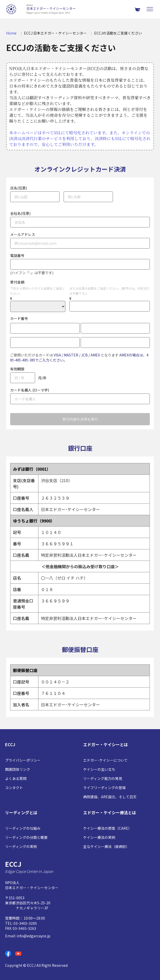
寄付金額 (17, 282)
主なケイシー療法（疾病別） (106, 846)
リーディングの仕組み (23, 828)
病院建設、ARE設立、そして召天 (110, 797)
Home (11, 33)
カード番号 (19, 318)
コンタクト (14, 788)
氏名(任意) (19, 188)
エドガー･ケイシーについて (105, 760)
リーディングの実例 (21, 846)
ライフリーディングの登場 (104, 788)
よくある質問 (16, 778)
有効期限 (17, 369)
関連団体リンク (18, 769)
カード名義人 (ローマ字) (30, 390)
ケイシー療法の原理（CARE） (107, 828)
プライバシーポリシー (23, 760)
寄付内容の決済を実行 (80, 419)
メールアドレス (23, 234)
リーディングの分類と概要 (26, 837)
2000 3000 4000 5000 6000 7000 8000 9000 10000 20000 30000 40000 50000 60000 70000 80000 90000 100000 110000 (38, 306)
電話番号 (17, 255)
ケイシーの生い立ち (99, 769)
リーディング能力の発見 (103, 778)
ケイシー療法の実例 (99, 837)
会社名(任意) (20, 213)
